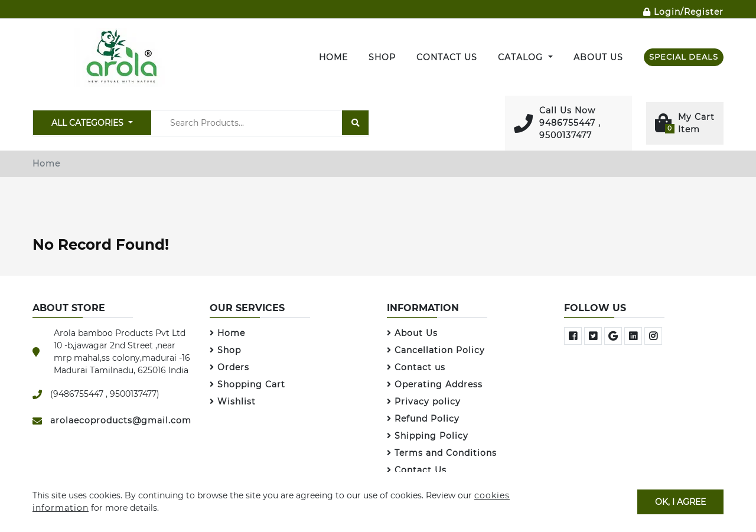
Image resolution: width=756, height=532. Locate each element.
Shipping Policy (428, 436)
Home (333, 57)
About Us (598, 57)
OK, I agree (680, 501)
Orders (229, 367)
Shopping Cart (247, 384)
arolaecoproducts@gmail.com (121, 420)
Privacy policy (424, 402)
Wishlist (233, 402)
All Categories (89, 123)
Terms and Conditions (442, 453)
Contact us (416, 367)
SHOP (382, 57)
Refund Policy (423, 419)
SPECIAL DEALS (684, 57)
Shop (225, 350)
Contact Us (447, 57)
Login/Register (683, 12)
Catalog (522, 57)
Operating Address (435, 384)
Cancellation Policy (436, 350)
